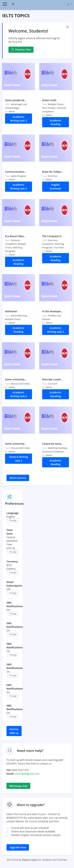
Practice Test (21, 50)
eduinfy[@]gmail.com (27, 774)
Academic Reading (55, 122)
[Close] (68, 27)
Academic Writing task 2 (19, 119)
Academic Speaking (55, 394)
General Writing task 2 (18, 459)
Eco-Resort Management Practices (26, 236)
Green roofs (49, 100)
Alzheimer (11, 311)
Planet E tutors (30, 860)
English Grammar (55, 187)
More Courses (18, 478)
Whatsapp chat (18, 786)
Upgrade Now (18, 847)
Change (13, 520)
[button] (69, 4)
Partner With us (14, 731)
